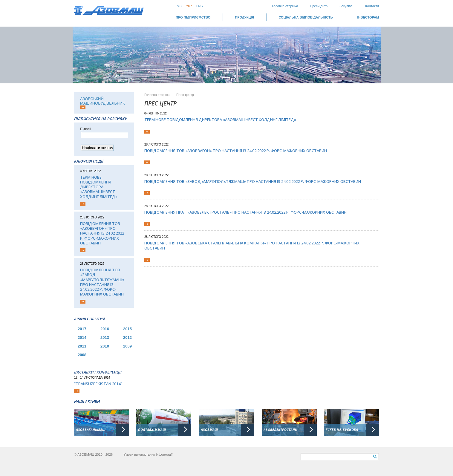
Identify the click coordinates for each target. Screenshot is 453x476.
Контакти (372, 6)
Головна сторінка (285, 6)
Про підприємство (193, 17)
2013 (105, 338)
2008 (82, 355)
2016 (105, 329)
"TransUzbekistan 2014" (98, 384)
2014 (82, 338)
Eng (200, 6)
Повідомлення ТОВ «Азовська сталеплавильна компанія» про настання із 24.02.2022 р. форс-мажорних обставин (252, 245)
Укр (189, 6)
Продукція (244, 17)
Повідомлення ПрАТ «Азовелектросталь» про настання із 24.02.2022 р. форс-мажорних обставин (245, 212)
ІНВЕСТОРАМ (368, 17)
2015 (127, 329)
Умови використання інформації (148, 454)
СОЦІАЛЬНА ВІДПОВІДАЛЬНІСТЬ (306, 17)
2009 (127, 346)
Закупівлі (346, 6)
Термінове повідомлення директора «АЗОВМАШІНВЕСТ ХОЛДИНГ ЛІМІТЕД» (99, 187)
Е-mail (86, 129)
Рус (179, 6)
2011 (82, 346)
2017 (82, 329)
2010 (105, 346)
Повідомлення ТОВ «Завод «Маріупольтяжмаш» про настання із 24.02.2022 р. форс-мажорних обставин (102, 282)
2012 (127, 338)
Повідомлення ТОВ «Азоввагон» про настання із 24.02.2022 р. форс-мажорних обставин (102, 233)
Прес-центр (319, 6)
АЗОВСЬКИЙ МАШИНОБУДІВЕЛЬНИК (102, 101)
